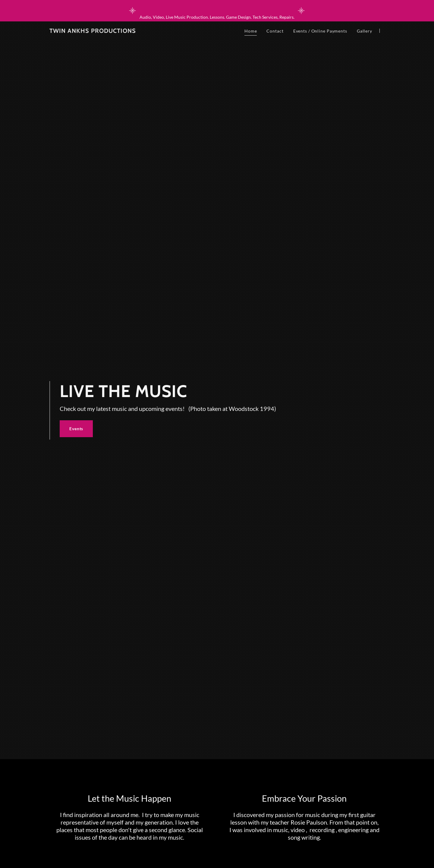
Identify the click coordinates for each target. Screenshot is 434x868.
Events (76, 429)
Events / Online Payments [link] (320, 31)
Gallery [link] (365, 31)
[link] (93, 31)
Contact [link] (275, 31)
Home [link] (251, 31)
